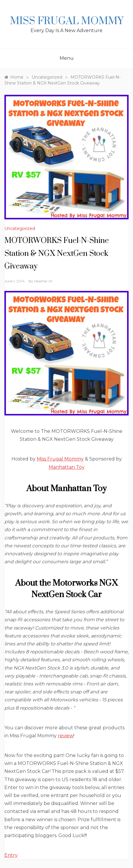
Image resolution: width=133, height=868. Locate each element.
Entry (11, 855)
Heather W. (44, 281)
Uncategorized (20, 228)
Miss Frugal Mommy (67, 21)
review (66, 736)
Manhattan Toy (67, 467)
